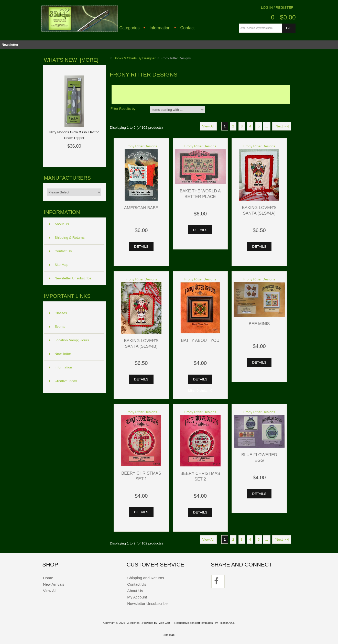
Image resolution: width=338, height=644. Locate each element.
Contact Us (60, 251)
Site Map (59, 265)
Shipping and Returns (146, 578)
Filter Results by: (123, 109)
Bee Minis (259, 324)
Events (57, 327)
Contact (188, 28)
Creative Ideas (63, 381)
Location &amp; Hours (69, 340)
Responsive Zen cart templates (193, 623)
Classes (58, 313)
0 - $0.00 (283, 17)
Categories (130, 28)
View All (208, 126)
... (266, 126)
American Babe (141, 208)
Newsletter (10, 45)
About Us (59, 224)
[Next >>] (282, 126)
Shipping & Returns (67, 238)
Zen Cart (165, 623)
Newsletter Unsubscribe (70, 278)
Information (160, 28)
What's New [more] (71, 60)
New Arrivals (54, 584)
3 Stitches (133, 623)
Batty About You (200, 340)
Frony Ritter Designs (141, 146)
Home (48, 578)
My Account (137, 597)
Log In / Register (277, 8)
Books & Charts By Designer (135, 58)
